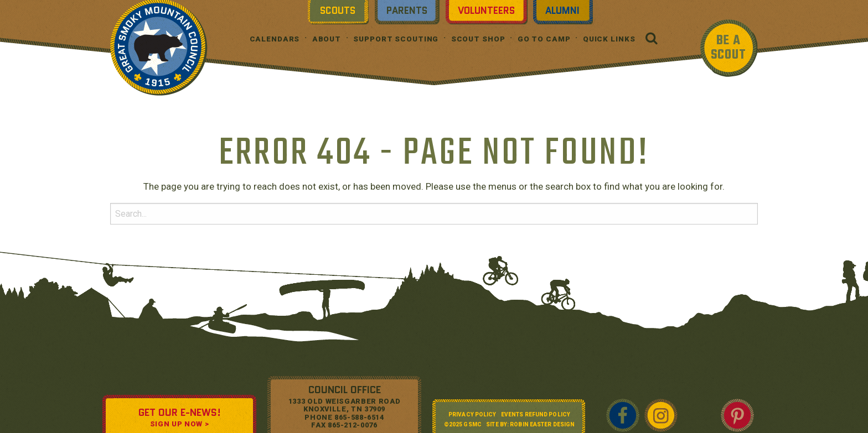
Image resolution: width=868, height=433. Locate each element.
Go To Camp (544, 39)
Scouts (338, 11)
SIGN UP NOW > (179, 424)
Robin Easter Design (542, 424)
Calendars (275, 39)
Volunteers (486, 11)
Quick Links (609, 39)
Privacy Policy (472, 414)
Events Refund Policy (536, 414)
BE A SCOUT (728, 48)
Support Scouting (396, 39)
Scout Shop (478, 39)
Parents (407, 11)
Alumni (562, 11)
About (327, 39)
